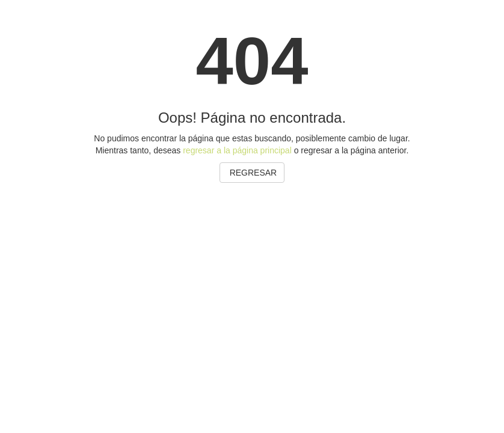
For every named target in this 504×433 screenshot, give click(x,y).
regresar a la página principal (237, 150)
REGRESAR (252, 173)
